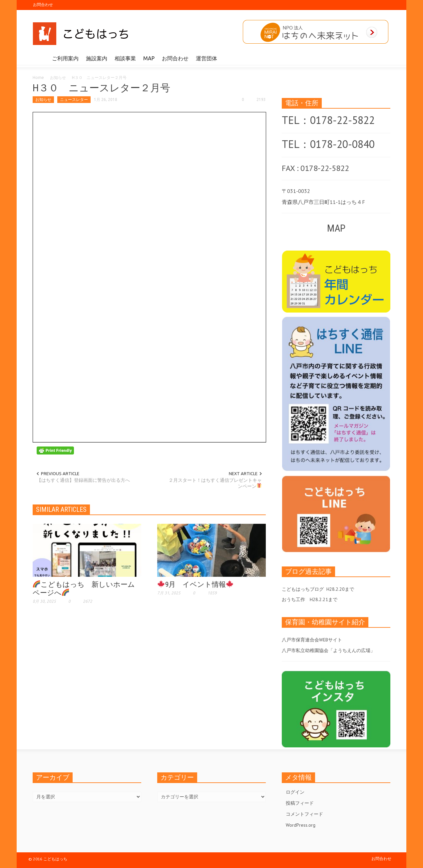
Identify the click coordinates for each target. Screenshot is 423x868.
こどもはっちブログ (303, 589)
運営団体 (207, 58)
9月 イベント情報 (195, 584)
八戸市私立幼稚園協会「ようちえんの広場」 (328, 650)
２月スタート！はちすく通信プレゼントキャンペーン (215, 483)
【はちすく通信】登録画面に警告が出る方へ (83, 480)
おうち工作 (293, 599)
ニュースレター (74, 99)
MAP (149, 58)
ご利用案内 (65, 58)
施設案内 (97, 58)
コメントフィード (304, 814)
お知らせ (58, 77)
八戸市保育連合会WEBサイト (312, 640)
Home (38, 77)
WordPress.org (301, 825)
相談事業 (125, 58)
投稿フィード (300, 803)
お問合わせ (43, 4)
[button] (384, 58)
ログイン (295, 792)
